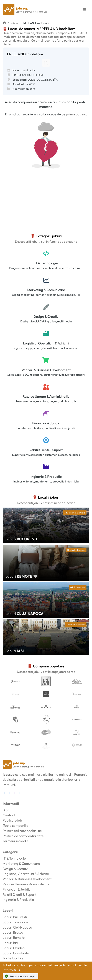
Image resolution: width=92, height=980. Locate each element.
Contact (9, 815)
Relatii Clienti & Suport (46, 450)
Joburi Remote (14, 938)
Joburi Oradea (14, 948)
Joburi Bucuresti (15, 917)
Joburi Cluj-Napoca (17, 927)
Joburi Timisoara (15, 922)
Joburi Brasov (13, 932)
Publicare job (12, 820)
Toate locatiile (13, 958)
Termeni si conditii (16, 841)
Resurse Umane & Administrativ (46, 396)
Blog (6, 810)
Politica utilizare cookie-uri (22, 831)
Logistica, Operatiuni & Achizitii (46, 343)
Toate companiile (15, 826)
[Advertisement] (46, 207)
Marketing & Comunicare (46, 290)
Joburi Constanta (16, 953)
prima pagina (76, 114)
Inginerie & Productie (46, 477)
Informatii (12, 970)
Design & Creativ (46, 317)
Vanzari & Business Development (46, 370)
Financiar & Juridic (46, 423)
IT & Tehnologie (46, 263)
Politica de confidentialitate (23, 836)
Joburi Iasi (10, 943)
